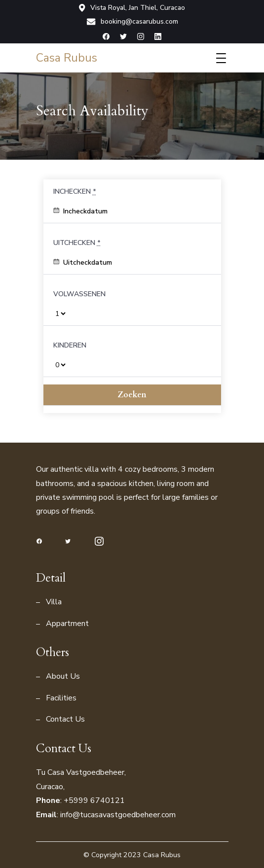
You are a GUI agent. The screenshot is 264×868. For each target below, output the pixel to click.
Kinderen (70, 345)
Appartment (67, 624)
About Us (63, 676)
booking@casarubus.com (132, 22)
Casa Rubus (67, 58)
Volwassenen (79, 294)
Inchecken (75, 191)
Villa (54, 602)
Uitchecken (77, 243)
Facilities (61, 698)
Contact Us (65, 719)
